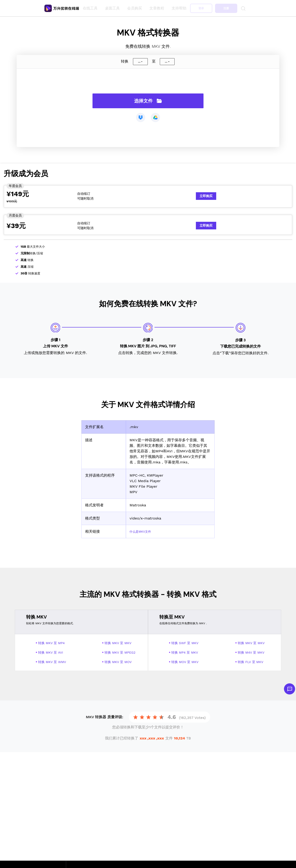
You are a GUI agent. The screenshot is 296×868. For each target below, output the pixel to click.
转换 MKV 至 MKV (118, 643)
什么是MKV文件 (143, 531)
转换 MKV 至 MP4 (51, 643)
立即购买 (206, 196)
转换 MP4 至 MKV (185, 652)
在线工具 (91, 8)
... (139, 62)
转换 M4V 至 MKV (251, 652)
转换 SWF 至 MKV (185, 643)
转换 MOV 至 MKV (185, 662)
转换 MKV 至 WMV (52, 662)
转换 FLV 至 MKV (251, 662)
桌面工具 (113, 8)
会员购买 (136, 8)
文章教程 (158, 8)
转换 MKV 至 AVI (51, 652)
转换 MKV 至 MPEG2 (120, 652)
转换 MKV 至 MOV (118, 662)
